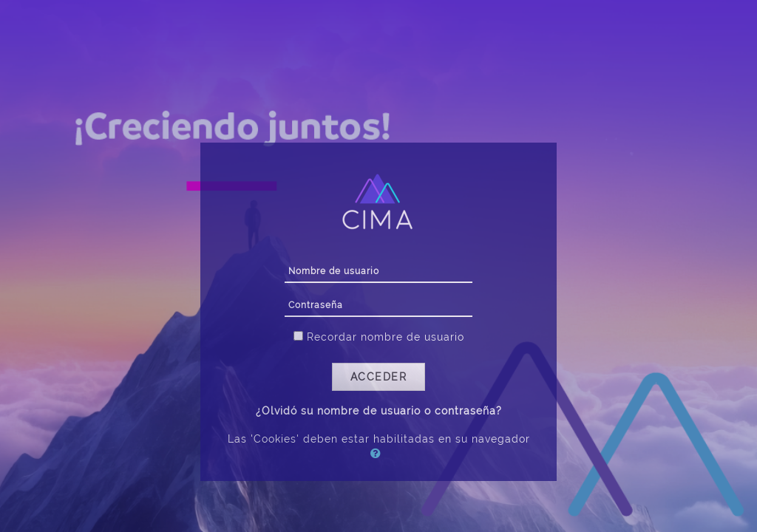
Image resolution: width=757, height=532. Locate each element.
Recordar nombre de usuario (386, 337)
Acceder (379, 377)
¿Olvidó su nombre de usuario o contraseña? (379, 411)
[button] (378, 453)
